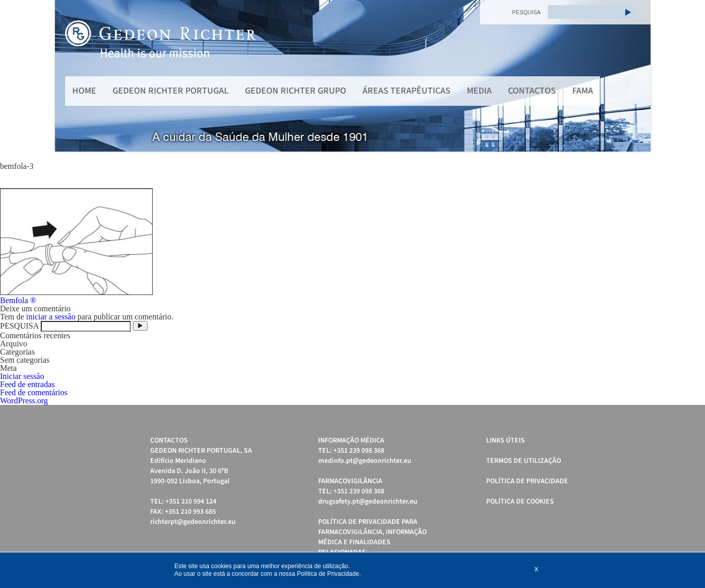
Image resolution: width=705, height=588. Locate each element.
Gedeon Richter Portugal (171, 91)
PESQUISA (526, 12)
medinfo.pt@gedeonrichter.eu (365, 461)
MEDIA (479, 91)
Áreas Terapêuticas (406, 91)
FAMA (583, 91)
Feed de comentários (34, 392)
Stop (646, 164)
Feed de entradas (27, 384)
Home (84, 91)
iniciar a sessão (51, 317)
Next (637, 76)
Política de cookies (520, 502)
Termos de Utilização (524, 461)
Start (638, 164)
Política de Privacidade (527, 481)
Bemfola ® (18, 300)
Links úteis (505, 440)
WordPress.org (24, 401)
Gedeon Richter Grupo (295, 91)
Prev (68, 76)
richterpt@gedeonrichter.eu (193, 522)
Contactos (532, 91)
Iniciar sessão (22, 376)
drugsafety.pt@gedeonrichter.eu (368, 502)
